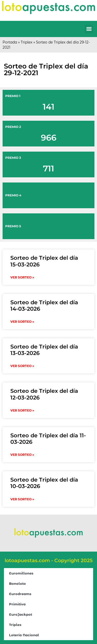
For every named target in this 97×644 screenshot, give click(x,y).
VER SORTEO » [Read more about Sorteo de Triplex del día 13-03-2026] (22, 366)
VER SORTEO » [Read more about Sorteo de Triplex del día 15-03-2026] (22, 277)
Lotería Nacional (24, 635)
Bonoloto (17, 584)
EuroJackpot (21, 614)
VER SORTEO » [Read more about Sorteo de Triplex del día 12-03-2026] (22, 410)
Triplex (27, 42)
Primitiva (17, 604)
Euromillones (21, 573)
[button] (89, 29)
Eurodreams (20, 594)
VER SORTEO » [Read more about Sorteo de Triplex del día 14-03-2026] (22, 322)
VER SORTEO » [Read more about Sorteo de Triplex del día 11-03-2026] (22, 455)
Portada (10, 42)
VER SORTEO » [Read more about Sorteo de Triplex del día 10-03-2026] (22, 499)
